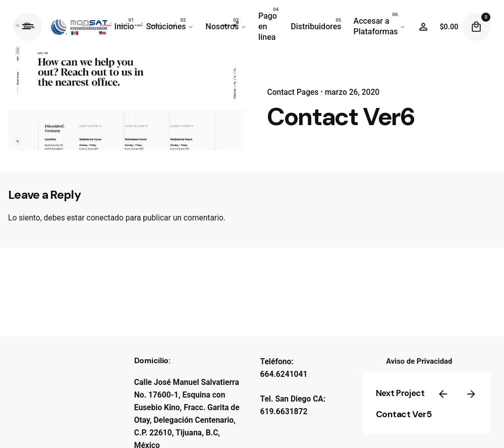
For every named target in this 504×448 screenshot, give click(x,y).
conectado (105, 218)
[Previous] (443, 394)
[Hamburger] (28, 27)
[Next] (471, 394)
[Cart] (476, 27)
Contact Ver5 (404, 414)
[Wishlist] (423, 27)
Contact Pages (293, 92)
